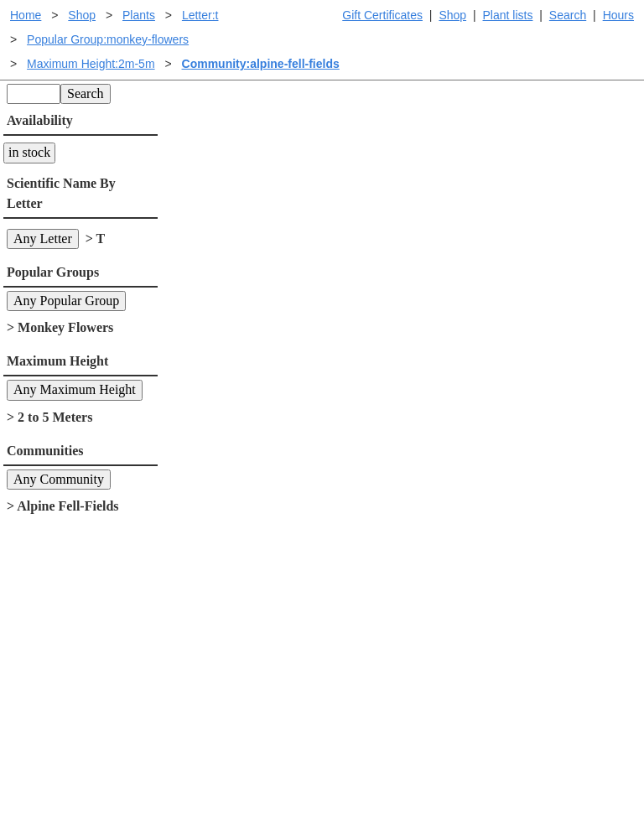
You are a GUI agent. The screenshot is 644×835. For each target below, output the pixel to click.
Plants (139, 15)
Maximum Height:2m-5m (91, 64)
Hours (618, 15)
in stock (29, 152)
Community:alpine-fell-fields (261, 64)
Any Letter (43, 239)
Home (26, 15)
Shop (452, 15)
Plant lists (508, 15)
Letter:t (200, 15)
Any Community (59, 479)
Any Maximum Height (75, 389)
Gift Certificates (382, 15)
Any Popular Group (66, 301)
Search (568, 15)
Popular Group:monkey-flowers (108, 39)
